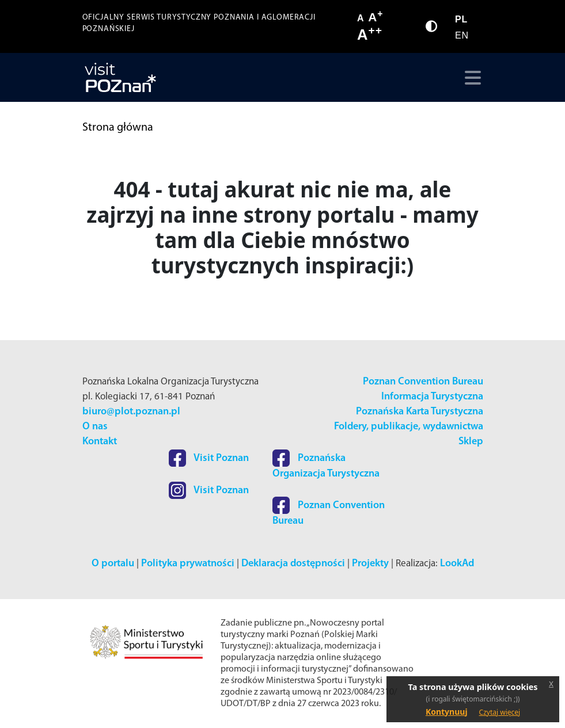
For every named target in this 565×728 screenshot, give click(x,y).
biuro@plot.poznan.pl (131, 412)
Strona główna (118, 128)
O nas (95, 427)
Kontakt (100, 442)
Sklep (471, 442)
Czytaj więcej (500, 712)
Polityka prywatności (188, 564)
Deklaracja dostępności (293, 564)
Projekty (370, 564)
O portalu (113, 564)
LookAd (457, 564)
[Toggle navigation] (470, 78)
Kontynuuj (447, 712)
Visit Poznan (209, 458)
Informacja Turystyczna (432, 397)
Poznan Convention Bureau (423, 382)
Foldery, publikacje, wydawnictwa (409, 427)
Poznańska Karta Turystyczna (420, 412)
